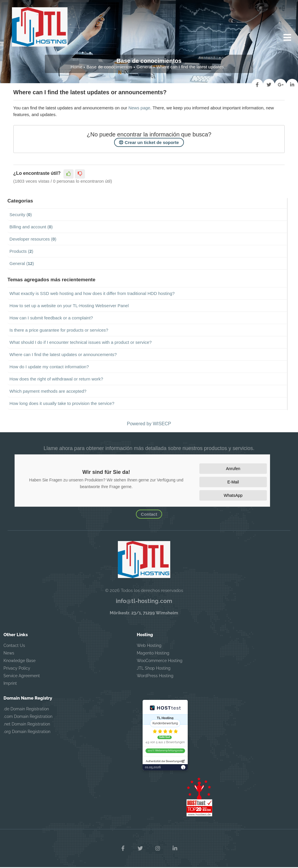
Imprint (10, 684)
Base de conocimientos (110, 68)
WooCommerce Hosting (160, 661)
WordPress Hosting (155, 677)
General (144, 68)
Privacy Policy (17, 669)
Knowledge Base (19, 661)
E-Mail (233, 483)
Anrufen (233, 469)
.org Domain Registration (27, 732)
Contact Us (14, 646)
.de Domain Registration (26, 710)
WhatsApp (233, 496)
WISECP (162, 425)
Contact (149, 515)
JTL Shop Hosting (154, 669)
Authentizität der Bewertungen (165, 762)
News (9, 654)
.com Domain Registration (28, 717)
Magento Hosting (153, 654)
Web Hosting (149, 646)
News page (139, 109)
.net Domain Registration (27, 725)
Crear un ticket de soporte (149, 143)
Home (77, 68)
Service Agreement (22, 677)
